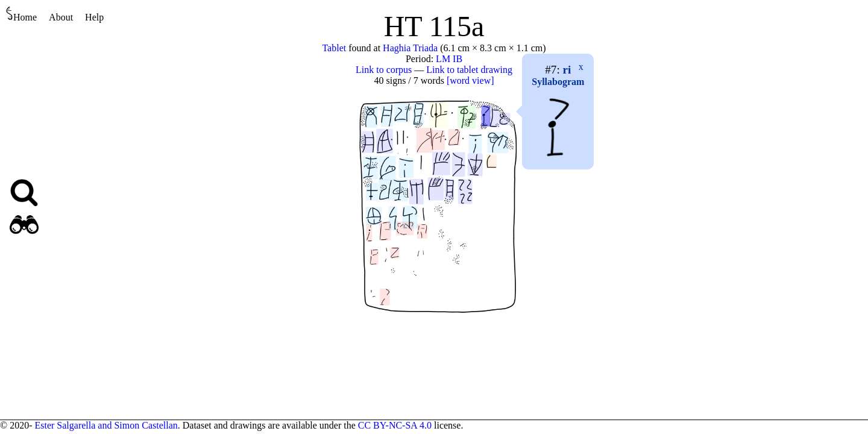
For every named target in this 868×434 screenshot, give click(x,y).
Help (94, 17)
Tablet (334, 48)
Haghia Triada (410, 48)
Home (21, 14)
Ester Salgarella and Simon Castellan (106, 425)
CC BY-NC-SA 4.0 (395, 425)
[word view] (470, 80)
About (61, 17)
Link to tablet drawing (469, 70)
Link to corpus (384, 70)
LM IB (449, 59)
